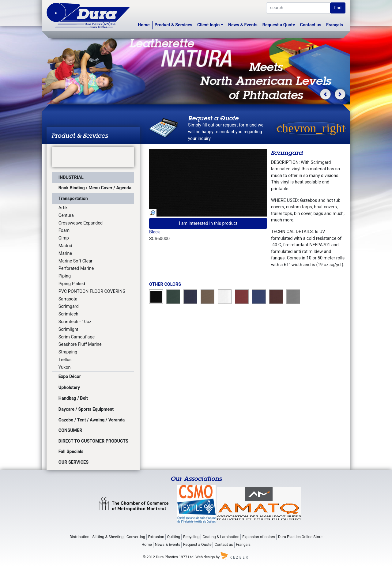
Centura (66, 215)
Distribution (79, 537)
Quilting (173, 537)
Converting (136, 537)
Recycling (191, 537)
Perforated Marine (76, 268)
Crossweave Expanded (81, 223)
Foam (64, 230)
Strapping (68, 352)
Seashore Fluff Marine (80, 344)
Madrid (65, 246)
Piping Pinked (72, 284)
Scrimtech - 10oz (75, 322)
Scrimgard (69, 306)
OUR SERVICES (73, 462)
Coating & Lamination (221, 537)
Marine (65, 253)
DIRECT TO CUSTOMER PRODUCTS (93, 441)
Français (335, 25)
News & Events (243, 25)
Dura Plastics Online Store (300, 537)
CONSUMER (70, 430)
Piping (65, 276)
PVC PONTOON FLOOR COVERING (92, 291)
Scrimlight (68, 329)
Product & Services (173, 25)
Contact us (311, 25)
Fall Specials (71, 452)
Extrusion (156, 537)
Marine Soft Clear (75, 261)
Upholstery (69, 388)
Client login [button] (208, 25)
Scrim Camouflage (77, 337)
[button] (325, 94)
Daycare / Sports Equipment (86, 409)
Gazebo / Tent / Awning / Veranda (92, 420)
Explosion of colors (259, 537)
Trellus (65, 360)
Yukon (65, 367)
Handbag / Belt (73, 398)
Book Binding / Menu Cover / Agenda (95, 188)
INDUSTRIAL (71, 177)
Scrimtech (68, 314)
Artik (63, 208)
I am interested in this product (208, 223)
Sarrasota (68, 299)
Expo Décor (70, 377)
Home (144, 25)
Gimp (64, 238)
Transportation (73, 199)
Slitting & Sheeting (108, 537)
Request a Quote (279, 25)
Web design (205, 557)
